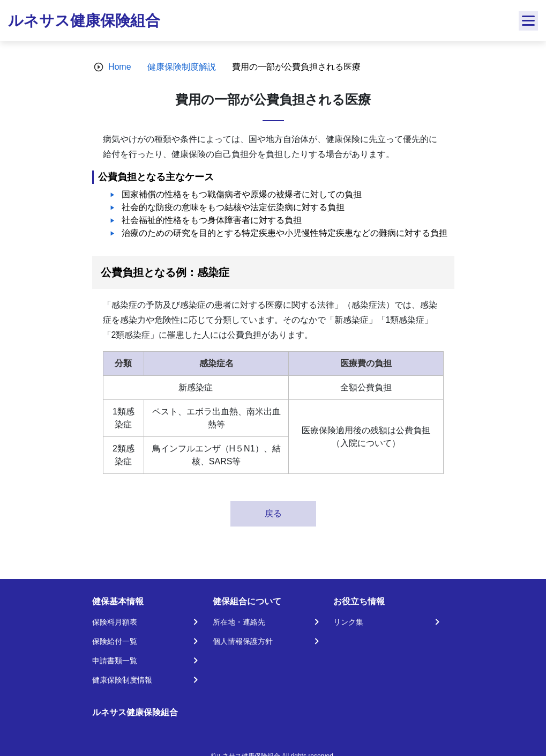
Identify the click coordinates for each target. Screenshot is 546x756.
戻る (273, 513)
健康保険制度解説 (182, 67)
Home (120, 67)
